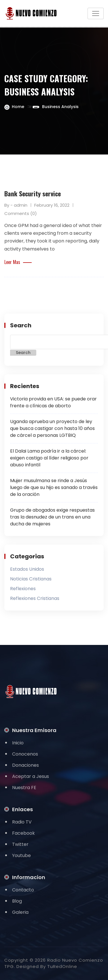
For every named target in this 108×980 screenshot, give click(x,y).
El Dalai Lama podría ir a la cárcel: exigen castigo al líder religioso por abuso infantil (49, 458)
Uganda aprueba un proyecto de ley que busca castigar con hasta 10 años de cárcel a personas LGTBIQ (52, 428)
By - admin (16, 205)
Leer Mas (18, 262)
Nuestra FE (24, 788)
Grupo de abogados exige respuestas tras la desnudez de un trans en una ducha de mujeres (52, 517)
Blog (17, 901)
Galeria (20, 912)
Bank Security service (33, 193)
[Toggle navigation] (96, 13)
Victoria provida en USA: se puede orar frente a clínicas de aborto (53, 402)
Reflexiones (23, 589)
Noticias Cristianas (31, 579)
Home (18, 107)
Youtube (21, 855)
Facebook (23, 833)
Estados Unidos (27, 569)
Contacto (23, 890)
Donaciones (25, 765)
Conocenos (25, 754)
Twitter (20, 844)
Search (21, 325)
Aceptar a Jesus (31, 776)
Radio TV (22, 822)
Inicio (18, 743)
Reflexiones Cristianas (35, 598)
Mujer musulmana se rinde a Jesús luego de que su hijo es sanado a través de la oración (54, 487)
